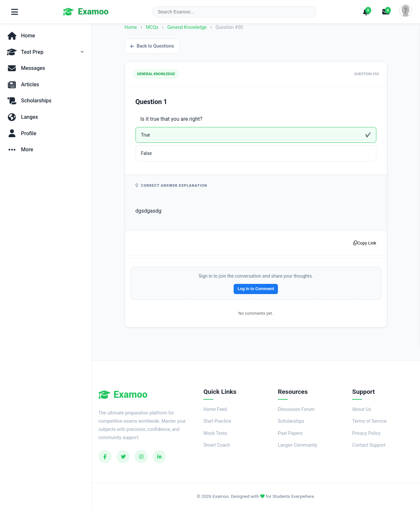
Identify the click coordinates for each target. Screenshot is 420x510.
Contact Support (369, 445)
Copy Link (365, 243)
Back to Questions (152, 46)
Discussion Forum (296, 409)
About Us (361, 409)
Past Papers (290, 433)
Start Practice (217, 421)
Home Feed (215, 409)
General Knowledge (188, 27)
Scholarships (291, 421)
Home (131, 27)
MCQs (152, 27)
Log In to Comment (256, 289)
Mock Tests (215, 433)
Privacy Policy (366, 433)
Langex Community (298, 445)
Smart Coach (217, 445)
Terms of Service (369, 421)
